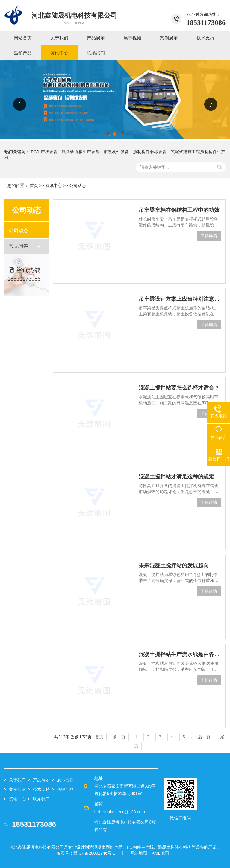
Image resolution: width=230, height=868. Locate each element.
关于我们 (17, 780)
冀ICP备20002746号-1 (94, 853)
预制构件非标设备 (150, 152)
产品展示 (41, 780)
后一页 (204, 737)
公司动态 (78, 186)
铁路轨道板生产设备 (81, 152)
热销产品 (65, 789)
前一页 (119, 737)
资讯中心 (54, 186)
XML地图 (160, 853)
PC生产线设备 (44, 152)
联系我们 (41, 799)
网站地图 (139, 853)
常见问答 (19, 246)
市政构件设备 (116, 152)
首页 (34, 186)
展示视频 (65, 780)
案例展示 (17, 789)
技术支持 (41, 789)
